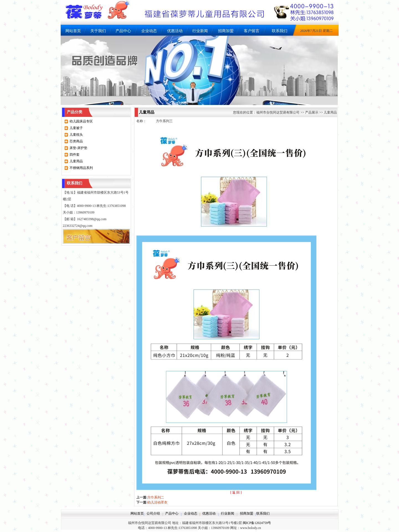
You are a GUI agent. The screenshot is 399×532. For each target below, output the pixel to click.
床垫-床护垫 (78, 148)
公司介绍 (153, 513)
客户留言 (252, 31)
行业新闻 (200, 31)
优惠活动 (175, 31)
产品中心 (123, 31)
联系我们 (280, 31)
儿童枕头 (76, 135)
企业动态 (149, 31)
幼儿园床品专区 (81, 121)
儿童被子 (76, 128)
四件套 (75, 155)
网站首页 (73, 31)
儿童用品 (76, 161)
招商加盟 (226, 31)
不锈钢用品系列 (81, 168)
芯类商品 (76, 141)
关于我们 (98, 31)
